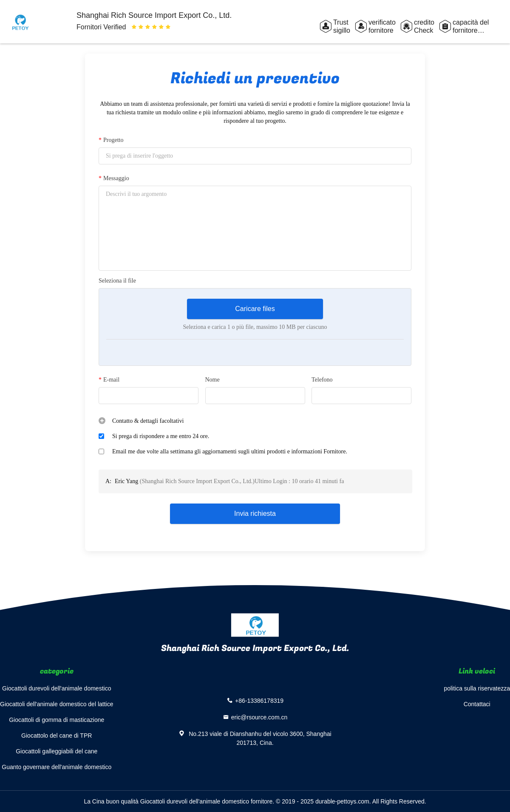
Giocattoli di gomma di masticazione (57, 720)
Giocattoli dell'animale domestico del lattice (57, 704)
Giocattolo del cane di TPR (57, 736)
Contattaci (477, 704)
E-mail (109, 380)
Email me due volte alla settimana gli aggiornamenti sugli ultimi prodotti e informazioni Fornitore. (230, 451)
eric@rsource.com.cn (259, 717)
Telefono (322, 380)
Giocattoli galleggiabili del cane (57, 751)
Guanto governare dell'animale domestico (57, 767)
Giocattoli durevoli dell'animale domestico (57, 688)
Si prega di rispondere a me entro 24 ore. (161, 436)
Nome (212, 380)
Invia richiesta (255, 514)
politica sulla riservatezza (477, 688)
